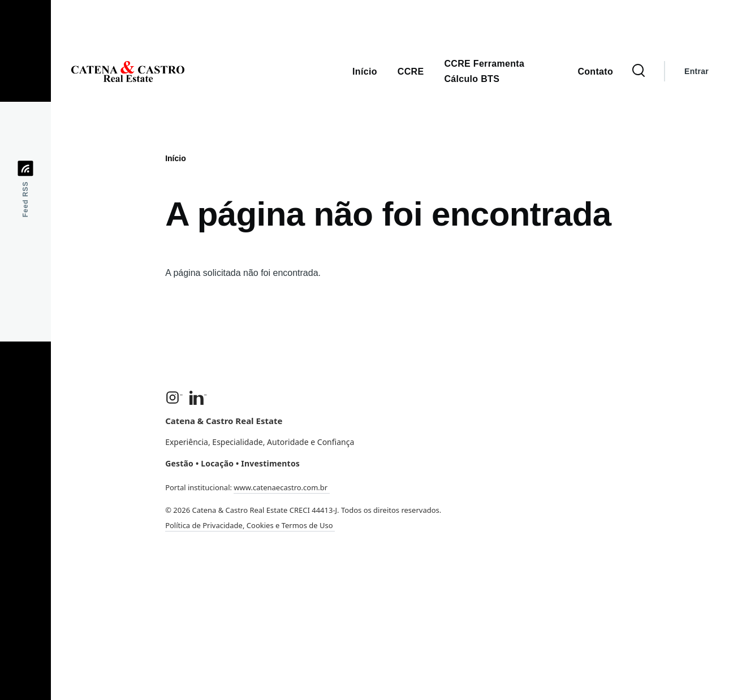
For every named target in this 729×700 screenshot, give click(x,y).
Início (176, 158)
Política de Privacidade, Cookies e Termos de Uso (250, 525)
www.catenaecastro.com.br (281, 487)
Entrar (696, 71)
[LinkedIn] (198, 397)
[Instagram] (174, 397)
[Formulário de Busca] (639, 71)
